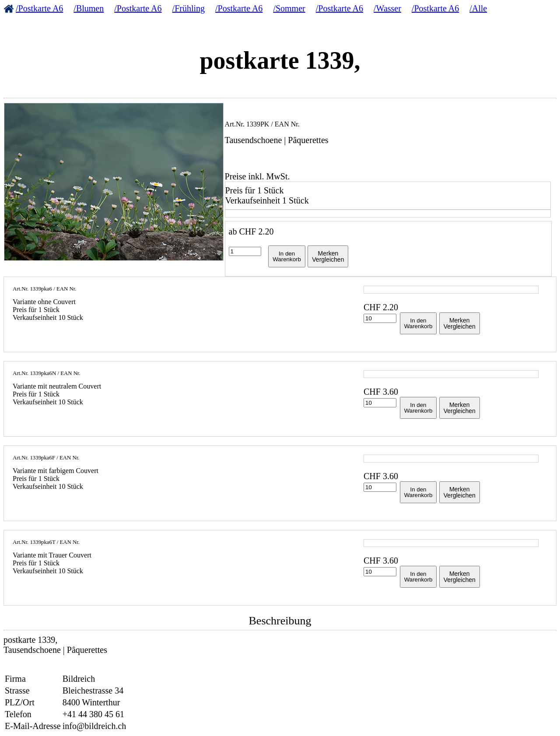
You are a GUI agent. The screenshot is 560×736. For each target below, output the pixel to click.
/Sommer (289, 8)
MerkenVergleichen (328, 256)
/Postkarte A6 (39, 8)
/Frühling (189, 8)
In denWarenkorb (287, 256)
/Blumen (89, 8)
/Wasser (387, 8)
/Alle (478, 8)
